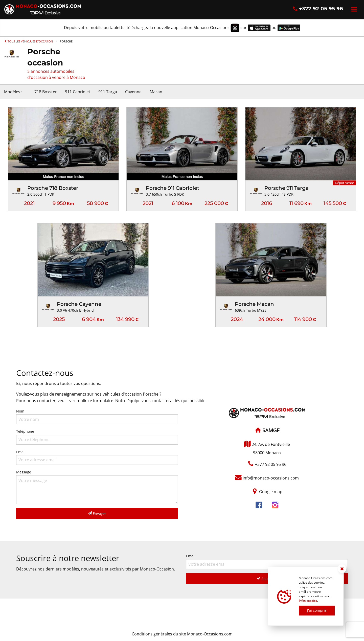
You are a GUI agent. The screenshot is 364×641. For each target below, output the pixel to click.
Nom (97, 416)
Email (97, 457)
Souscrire (267, 579)
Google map (271, 492)
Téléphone (97, 437)
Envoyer (97, 513)
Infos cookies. (308, 601)
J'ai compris (317, 610)
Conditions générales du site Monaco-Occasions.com (182, 634)
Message (97, 487)
